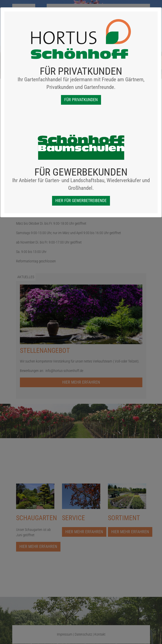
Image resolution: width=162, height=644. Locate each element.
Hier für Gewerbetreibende (81, 201)
